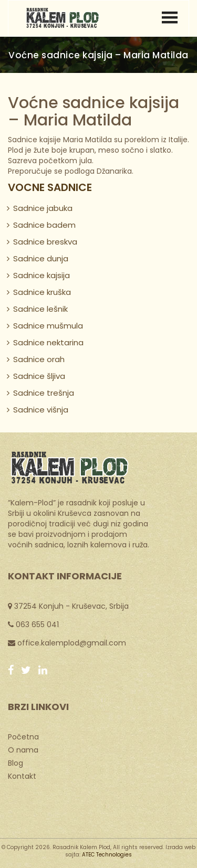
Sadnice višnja (41, 410)
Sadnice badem (44, 225)
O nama (23, 749)
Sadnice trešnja (44, 393)
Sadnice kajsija (42, 275)
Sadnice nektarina (48, 342)
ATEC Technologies (107, 855)
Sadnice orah (39, 359)
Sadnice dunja (41, 258)
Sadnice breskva (45, 242)
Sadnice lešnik (40, 309)
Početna (23, 736)
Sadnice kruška (42, 292)
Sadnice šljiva (39, 376)
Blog (15, 763)
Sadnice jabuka (43, 208)
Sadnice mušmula (48, 326)
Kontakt (22, 776)
